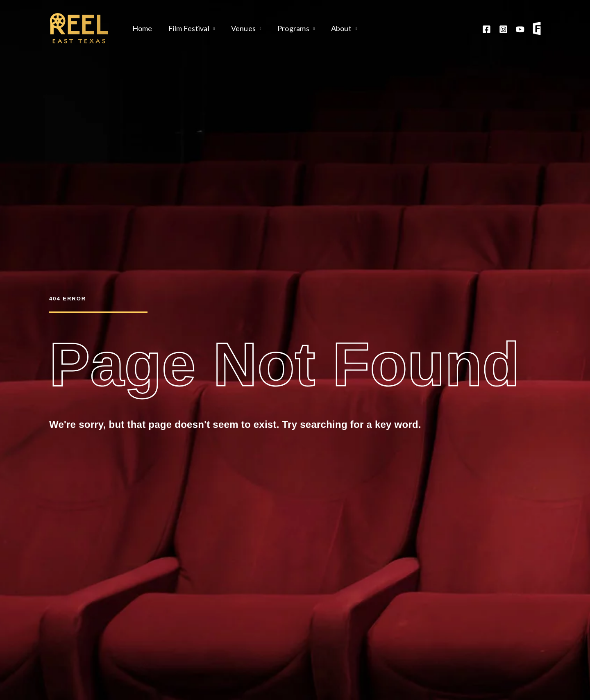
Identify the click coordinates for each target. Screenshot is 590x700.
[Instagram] (503, 29)
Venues (240, 28)
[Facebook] (487, 29)
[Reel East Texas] (79, 27)
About (336, 28)
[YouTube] (520, 29)
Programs (289, 28)
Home (142, 28)
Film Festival (187, 28)
